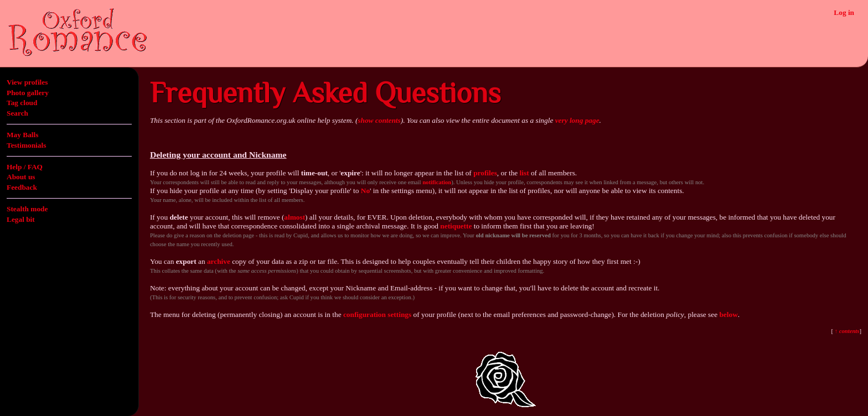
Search (17, 113)
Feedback (22, 187)
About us (21, 177)
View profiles (27, 82)
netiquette (456, 226)
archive (219, 261)
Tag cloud (22, 103)
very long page (577, 120)
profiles (485, 173)
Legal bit (21, 219)
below (728, 314)
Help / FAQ (25, 167)
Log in (844, 12)
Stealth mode (27, 209)
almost (294, 217)
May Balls (22, 135)
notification (437, 182)
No (365, 191)
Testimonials (26, 145)
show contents (379, 120)
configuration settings (377, 314)
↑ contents (846, 331)
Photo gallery (28, 93)
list (525, 173)
